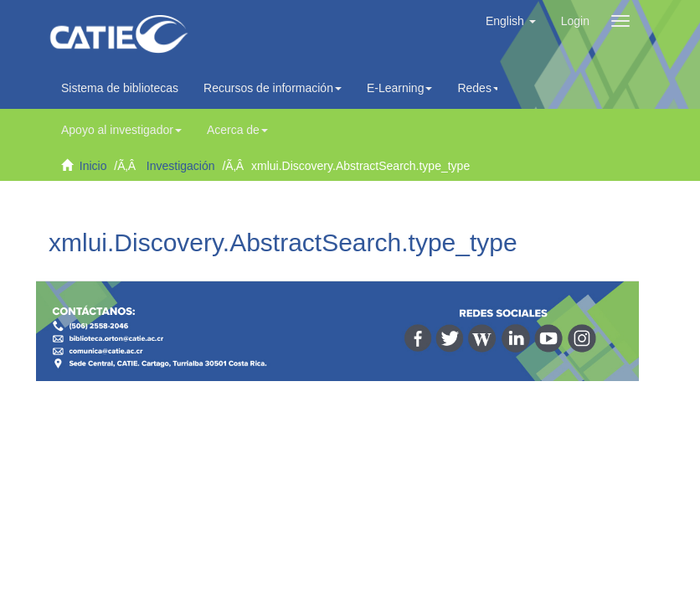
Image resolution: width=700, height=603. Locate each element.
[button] (511, 21)
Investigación (181, 166)
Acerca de (237, 130)
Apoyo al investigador (121, 130)
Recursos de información (273, 88)
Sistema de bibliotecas (120, 88)
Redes (478, 88)
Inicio (93, 166)
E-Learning (400, 88)
